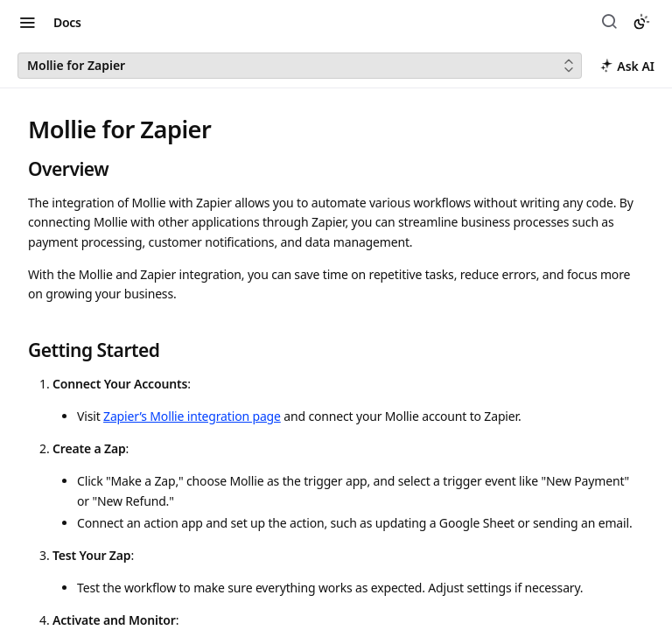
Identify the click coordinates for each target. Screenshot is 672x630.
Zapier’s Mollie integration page (192, 416)
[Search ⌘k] (611, 22)
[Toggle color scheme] (641, 22)
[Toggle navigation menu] (27, 22)
